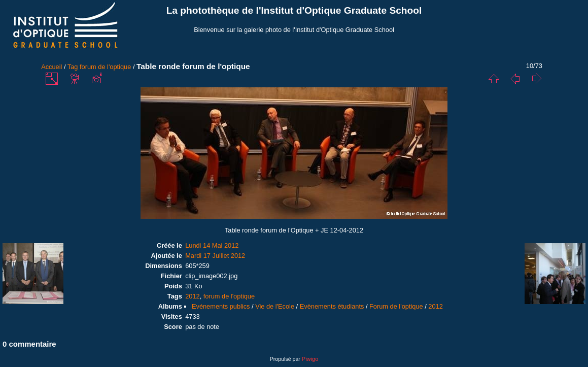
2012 (192, 296)
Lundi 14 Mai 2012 (212, 245)
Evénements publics (221, 306)
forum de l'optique (105, 67)
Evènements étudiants (332, 306)
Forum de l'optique (396, 306)
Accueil (51, 67)
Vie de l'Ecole (275, 306)
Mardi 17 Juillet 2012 (215, 256)
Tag (73, 67)
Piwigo (310, 359)
